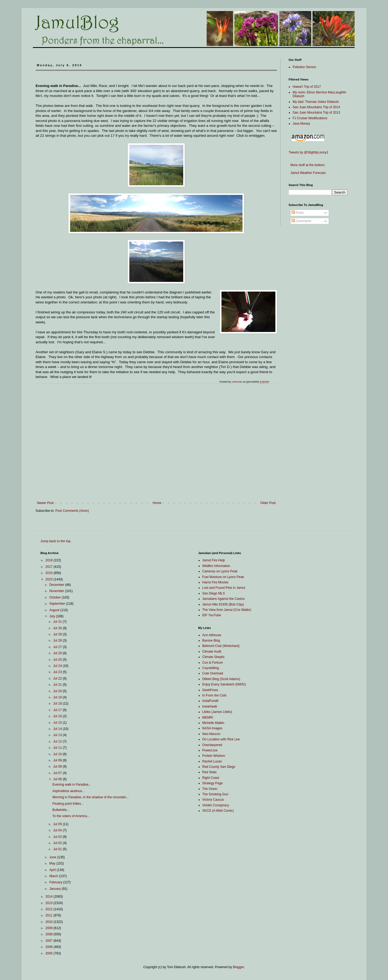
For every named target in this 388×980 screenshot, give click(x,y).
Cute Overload (213, 673)
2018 (50, 560)
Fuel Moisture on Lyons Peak (223, 577)
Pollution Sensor (304, 67)
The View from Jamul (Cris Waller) (227, 610)
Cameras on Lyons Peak (220, 571)
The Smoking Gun (215, 794)
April (53, 870)
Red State (209, 772)
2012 (50, 909)
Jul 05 (58, 824)
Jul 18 (58, 703)
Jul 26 (58, 653)
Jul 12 (58, 741)
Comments (301, 221)
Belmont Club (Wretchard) (221, 646)
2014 (50, 897)
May (53, 863)
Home (157, 503)
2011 (50, 915)
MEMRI (208, 717)
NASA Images (212, 728)
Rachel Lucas (212, 761)
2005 (50, 953)
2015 (50, 579)
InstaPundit (210, 701)
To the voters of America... (71, 816)
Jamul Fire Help (214, 560)
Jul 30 (58, 628)
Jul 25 (58, 660)
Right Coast (211, 778)
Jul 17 (58, 710)
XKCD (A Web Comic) (218, 811)
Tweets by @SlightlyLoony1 (309, 152)
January (56, 889)
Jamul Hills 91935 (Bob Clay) (223, 604)
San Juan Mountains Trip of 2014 (316, 107)
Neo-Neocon (211, 734)
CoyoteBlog (211, 668)
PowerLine (210, 750)
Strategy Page (213, 783)
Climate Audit (212, 652)
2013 (50, 903)
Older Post (268, 503)
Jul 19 (58, 697)
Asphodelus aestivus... (68, 791)
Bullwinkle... (61, 810)
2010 (50, 922)
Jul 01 (58, 849)
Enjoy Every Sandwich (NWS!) (224, 684)
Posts (298, 213)
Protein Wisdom (214, 756)
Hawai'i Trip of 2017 (307, 87)
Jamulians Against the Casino (224, 599)
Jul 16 (58, 716)
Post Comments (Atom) (72, 511)
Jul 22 (58, 678)
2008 (50, 934)
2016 (50, 573)
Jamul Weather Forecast (307, 173)
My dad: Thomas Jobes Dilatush (316, 102)
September (58, 604)
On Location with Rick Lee (221, 739)
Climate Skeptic (214, 657)
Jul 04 (58, 830)
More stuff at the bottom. (307, 165)
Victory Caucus (213, 800)
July (53, 616)
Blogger (238, 967)
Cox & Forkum (213, 663)
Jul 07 (58, 773)
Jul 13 (58, 735)
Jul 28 (58, 640)
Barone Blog (211, 640)
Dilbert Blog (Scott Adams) (221, 679)
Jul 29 (58, 634)
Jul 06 (58, 779)
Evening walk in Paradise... (72, 785)
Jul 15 (58, 723)
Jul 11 (58, 748)
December (57, 585)
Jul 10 (58, 754)
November (57, 591)
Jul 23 (58, 672)
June (53, 857)
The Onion (210, 789)
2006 (50, 947)
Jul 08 (58, 766)
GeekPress (210, 690)
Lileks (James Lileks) (217, 712)
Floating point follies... (68, 804)
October (56, 597)
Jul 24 (58, 666)
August (55, 610)
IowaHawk (210, 706)
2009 (50, 928)
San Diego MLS (214, 593)
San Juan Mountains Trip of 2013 (316, 113)
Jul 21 (58, 685)
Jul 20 (58, 691)
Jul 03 (58, 837)
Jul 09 (58, 760)
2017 (50, 567)
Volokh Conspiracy (216, 805)
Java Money (301, 124)
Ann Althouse (212, 635)
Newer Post (45, 503)
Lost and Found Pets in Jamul (224, 588)
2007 (50, 941)
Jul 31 (58, 622)
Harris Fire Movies (215, 582)
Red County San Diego (219, 767)
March (54, 876)
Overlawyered (212, 745)
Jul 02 (58, 843)
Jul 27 (58, 647)
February (56, 882)
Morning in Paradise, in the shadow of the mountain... (91, 797)
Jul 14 (58, 729)
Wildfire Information (216, 566)
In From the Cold (214, 695)
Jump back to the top (55, 541)
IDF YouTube (212, 615)
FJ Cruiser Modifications (310, 118)
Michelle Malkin (213, 723)
